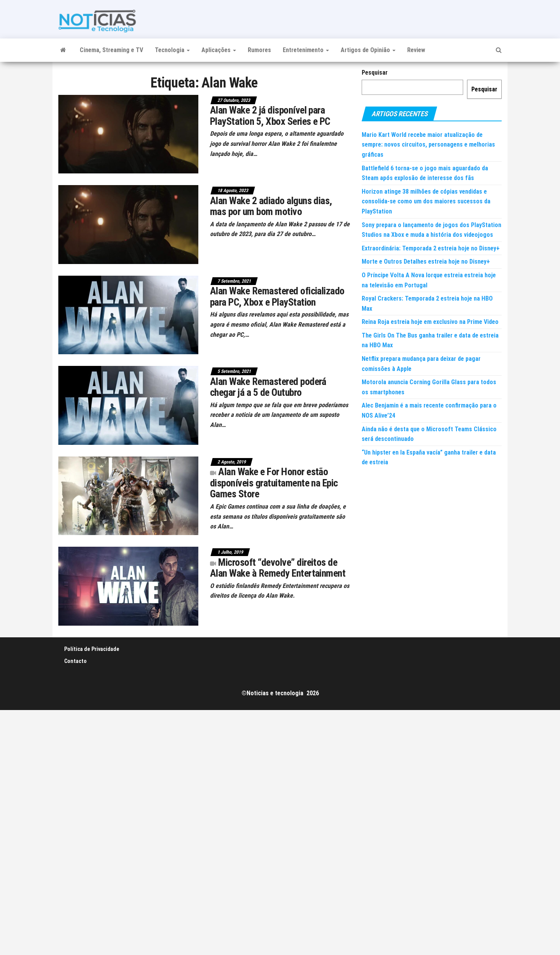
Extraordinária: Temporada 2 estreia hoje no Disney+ (431, 248)
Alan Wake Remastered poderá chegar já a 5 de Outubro (268, 387)
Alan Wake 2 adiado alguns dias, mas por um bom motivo (271, 206)
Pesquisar (375, 73)
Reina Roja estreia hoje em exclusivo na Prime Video (430, 322)
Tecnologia (172, 50)
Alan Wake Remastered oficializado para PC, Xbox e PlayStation (277, 296)
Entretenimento (306, 50)
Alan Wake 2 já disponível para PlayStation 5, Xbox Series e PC (270, 116)
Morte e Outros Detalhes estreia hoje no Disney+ (426, 261)
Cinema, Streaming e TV (111, 50)
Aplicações (219, 50)
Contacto (75, 661)
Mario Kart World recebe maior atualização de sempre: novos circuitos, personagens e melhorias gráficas (428, 145)
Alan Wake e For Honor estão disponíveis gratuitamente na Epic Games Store (274, 483)
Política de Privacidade (92, 649)
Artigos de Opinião (368, 50)
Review (416, 50)
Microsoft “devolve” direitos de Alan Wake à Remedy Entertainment (278, 568)
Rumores (259, 50)
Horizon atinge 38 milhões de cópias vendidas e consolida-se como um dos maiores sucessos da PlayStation (426, 201)
